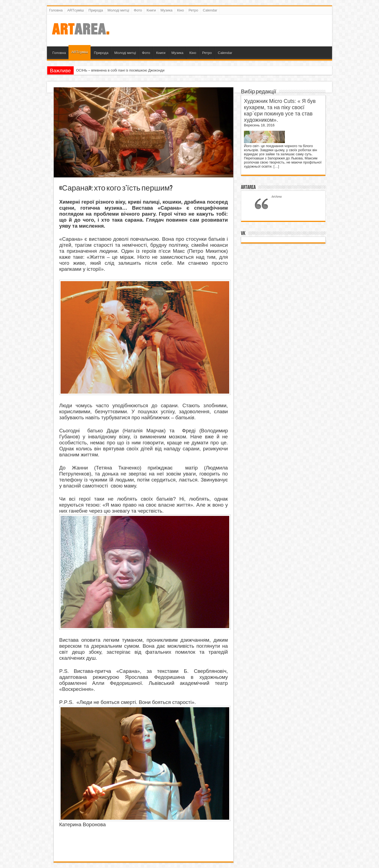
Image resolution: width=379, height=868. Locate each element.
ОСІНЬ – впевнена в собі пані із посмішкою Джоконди (120, 70)
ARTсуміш (75, 10)
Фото (138, 10)
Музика (166, 10)
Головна (56, 10)
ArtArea (248, 187)
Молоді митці (118, 10)
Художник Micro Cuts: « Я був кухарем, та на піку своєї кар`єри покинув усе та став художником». (280, 110)
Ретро (193, 10)
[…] (276, 166)
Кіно (180, 10)
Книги (151, 10)
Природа (96, 10)
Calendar (210, 10)
